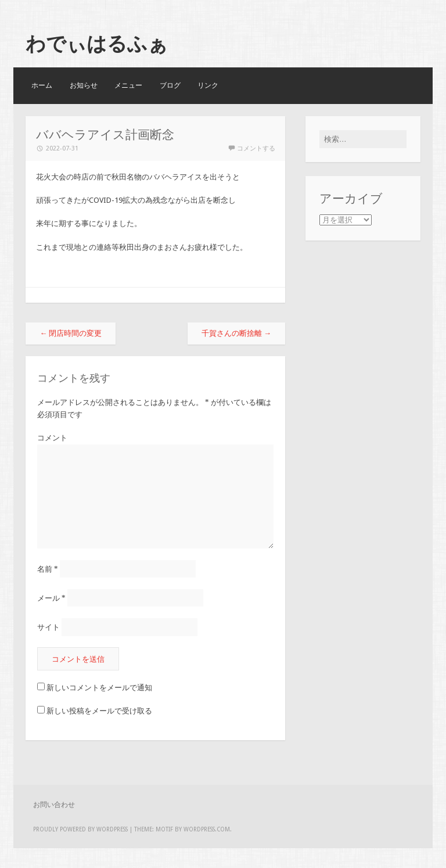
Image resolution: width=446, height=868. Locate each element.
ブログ (170, 85)
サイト (48, 627)
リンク (208, 85)
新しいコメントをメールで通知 (99, 688)
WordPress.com (207, 829)
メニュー (128, 85)
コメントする (256, 148)
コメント (52, 438)
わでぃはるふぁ (97, 44)
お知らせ (84, 85)
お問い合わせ (54, 805)
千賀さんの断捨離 (236, 333)
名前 (48, 569)
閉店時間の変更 (71, 333)
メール (51, 598)
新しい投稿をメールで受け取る (99, 711)
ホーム (42, 85)
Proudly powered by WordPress (80, 829)
